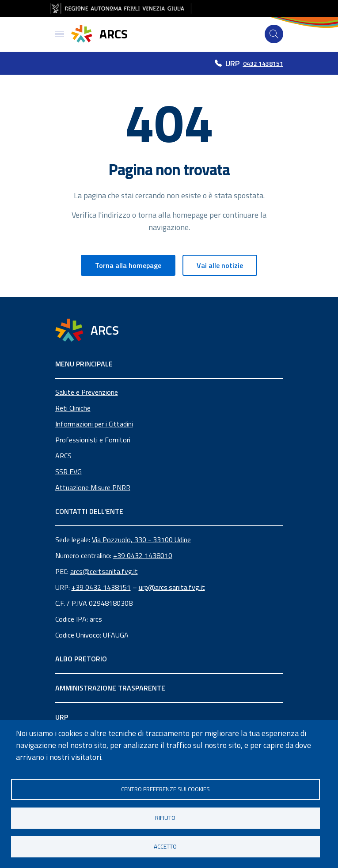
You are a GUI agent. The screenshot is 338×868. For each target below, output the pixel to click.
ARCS (63, 456)
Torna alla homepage (128, 265)
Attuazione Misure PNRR (93, 487)
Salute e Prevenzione (87, 392)
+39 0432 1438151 (101, 587)
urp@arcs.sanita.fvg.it (172, 587)
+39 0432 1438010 (143, 555)
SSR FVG (68, 472)
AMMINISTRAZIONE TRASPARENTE (110, 688)
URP (62, 717)
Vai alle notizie (220, 265)
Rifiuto (165, 818)
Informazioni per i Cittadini (94, 424)
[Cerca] (274, 34)
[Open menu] (60, 34)
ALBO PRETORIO (81, 659)
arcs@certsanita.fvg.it (104, 571)
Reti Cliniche (73, 408)
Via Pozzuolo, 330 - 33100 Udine (141, 540)
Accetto (165, 846)
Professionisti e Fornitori (93, 440)
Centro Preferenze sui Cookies (165, 789)
